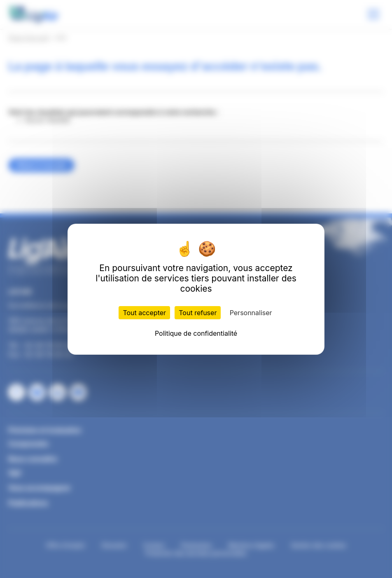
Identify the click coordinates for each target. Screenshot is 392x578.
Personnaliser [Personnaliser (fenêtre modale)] (251, 313)
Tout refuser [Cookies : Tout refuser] (198, 313)
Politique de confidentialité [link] (196, 333)
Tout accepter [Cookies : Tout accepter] (144, 313)
